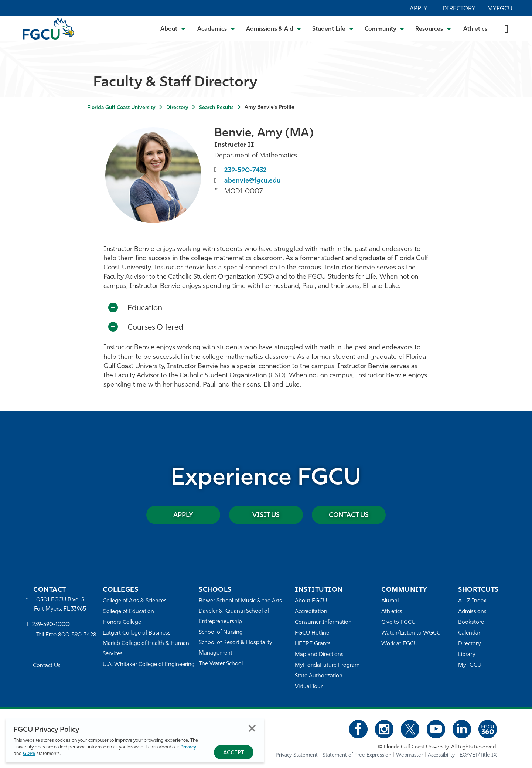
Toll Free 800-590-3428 (66, 636)
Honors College (122, 623)
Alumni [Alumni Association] (390, 601)
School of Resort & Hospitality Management (236, 648)
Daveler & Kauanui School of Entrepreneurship (234, 617)
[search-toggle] (506, 28)
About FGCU (311, 601)
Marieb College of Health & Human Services (146, 649)
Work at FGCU (400, 644)
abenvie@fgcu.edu (253, 181)
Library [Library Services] (467, 655)
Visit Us (266, 515)
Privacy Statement (297, 755)
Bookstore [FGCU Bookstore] (471, 623)
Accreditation (311, 612)
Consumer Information (323, 623)
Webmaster (410, 755)
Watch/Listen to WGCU (411, 633)
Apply (419, 9)
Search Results (216, 108)
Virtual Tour (309, 687)
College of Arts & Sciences (135, 601)
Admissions (472, 612)
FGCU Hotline (312, 633)
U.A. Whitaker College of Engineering (149, 665)
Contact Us (349, 515)
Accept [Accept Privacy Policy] (234, 753)
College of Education (129, 612)
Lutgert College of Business (137, 633)
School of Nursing (221, 633)
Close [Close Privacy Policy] (252, 728)
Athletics (475, 29)
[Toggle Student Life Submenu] (333, 28)
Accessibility (441, 755)
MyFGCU (500, 9)
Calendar (469, 633)
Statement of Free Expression (357, 755)
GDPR (29, 754)
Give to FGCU (398, 623)
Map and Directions (319, 655)
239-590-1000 (51, 625)
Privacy (188, 747)
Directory (459, 9)
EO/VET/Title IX (478, 755)
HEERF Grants (313, 644)
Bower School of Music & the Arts (241, 601)
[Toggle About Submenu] (173, 28)
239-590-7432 (245, 170)
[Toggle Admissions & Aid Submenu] (274, 28)
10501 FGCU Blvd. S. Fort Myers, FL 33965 (60, 604)
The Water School (221, 664)
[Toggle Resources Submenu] (433, 28)
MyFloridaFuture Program (327, 665)
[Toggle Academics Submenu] (216, 28)
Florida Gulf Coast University (121, 108)
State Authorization (319, 676)
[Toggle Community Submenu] (385, 28)
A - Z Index (472, 601)
